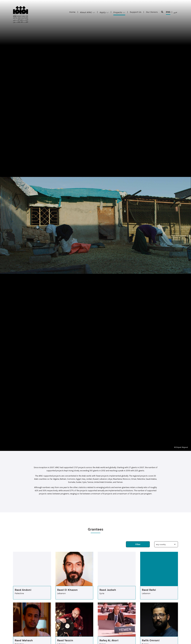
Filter (138, 544)
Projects (119, 12)
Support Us (136, 12)
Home (72, 12)
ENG (168, 13)
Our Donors (152, 12)
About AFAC (88, 12)
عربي (175, 12)
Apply (104, 12)
